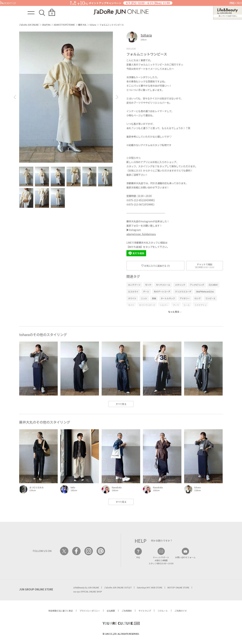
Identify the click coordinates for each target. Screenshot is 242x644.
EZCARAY (213, 285)
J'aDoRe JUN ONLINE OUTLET (118, 587)
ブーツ (176, 305)
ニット (144, 298)
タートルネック (168, 298)
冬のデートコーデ (162, 291)
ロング (198, 298)
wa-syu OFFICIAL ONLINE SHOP (88, 592)
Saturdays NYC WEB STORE (150, 587)
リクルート (163, 611)
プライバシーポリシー (90, 611)
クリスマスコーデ (183, 291)
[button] (15, 97)
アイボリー (185, 298)
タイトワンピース (147, 305)
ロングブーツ (134, 285)
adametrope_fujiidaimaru (141, 234)
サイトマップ (145, 611)
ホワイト (132, 298)
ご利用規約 (127, 611)
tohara (93, 25)
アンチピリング (197, 285)
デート (146, 291)
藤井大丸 (82, 25)
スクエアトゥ (201, 305)
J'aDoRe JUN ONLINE (29, 25)
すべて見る (121, 404)
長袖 (154, 298)
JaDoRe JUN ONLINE (121, 12)
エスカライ (133, 291)
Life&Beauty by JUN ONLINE (86, 587)
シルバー (164, 305)
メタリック (180, 285)
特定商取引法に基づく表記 (61, 611)
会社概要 (111, 611)
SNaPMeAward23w (205, 291)
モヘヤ (148, 285)
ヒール (187, 305)
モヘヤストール (163, 285)
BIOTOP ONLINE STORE (178, 587)
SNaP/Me (46, 25)
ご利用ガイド (181, 611)
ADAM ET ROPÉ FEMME (64, 25)
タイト (131, 305)
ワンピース (210, 298)
